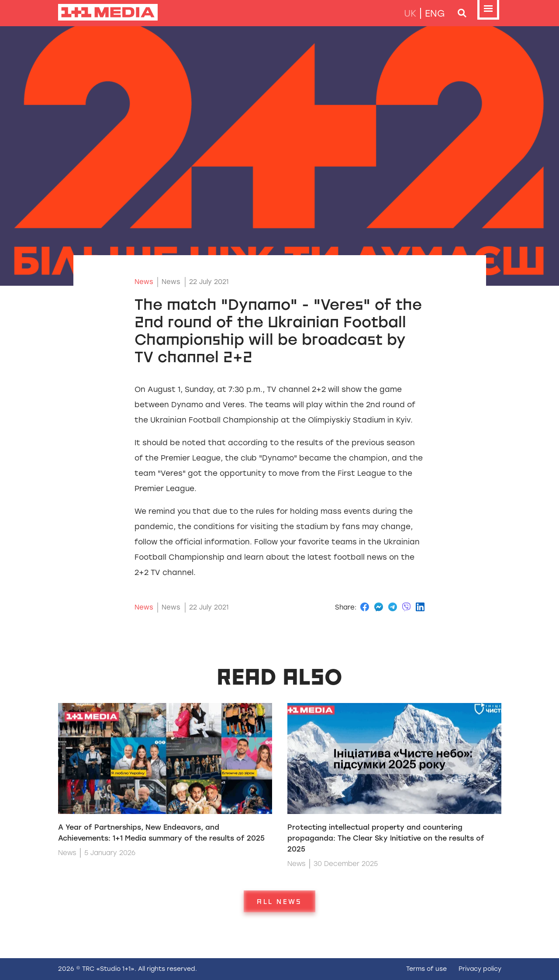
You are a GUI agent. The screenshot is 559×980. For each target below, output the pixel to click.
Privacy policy (480, 969)
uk (410, 13)
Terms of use (426, 969)
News (144, 282)
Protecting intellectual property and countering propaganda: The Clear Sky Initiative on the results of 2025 (386, 838)
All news (279, 901)
